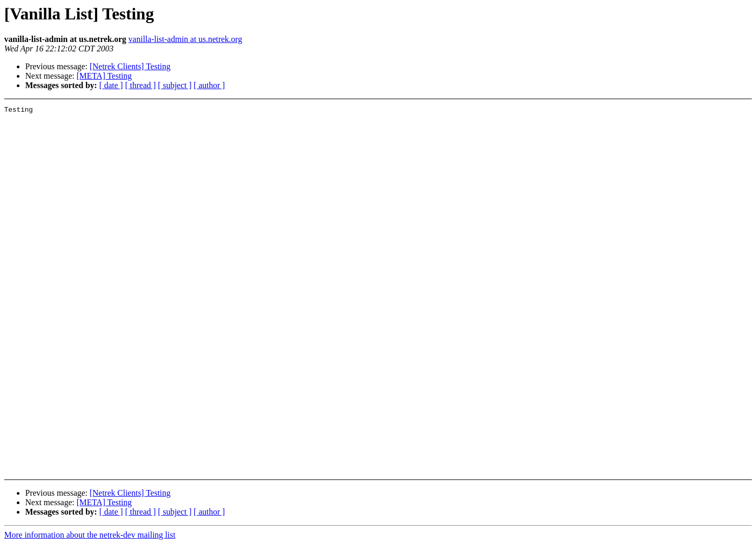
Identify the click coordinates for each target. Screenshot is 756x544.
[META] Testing (104, 76)
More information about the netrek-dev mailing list (90, 535)
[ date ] (111, 85)
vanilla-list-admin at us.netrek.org (186, 39)
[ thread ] (140, 85)
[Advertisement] (672, 132)
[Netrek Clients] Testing (130, 66)
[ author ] (209, 85)
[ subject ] (175, 85)
